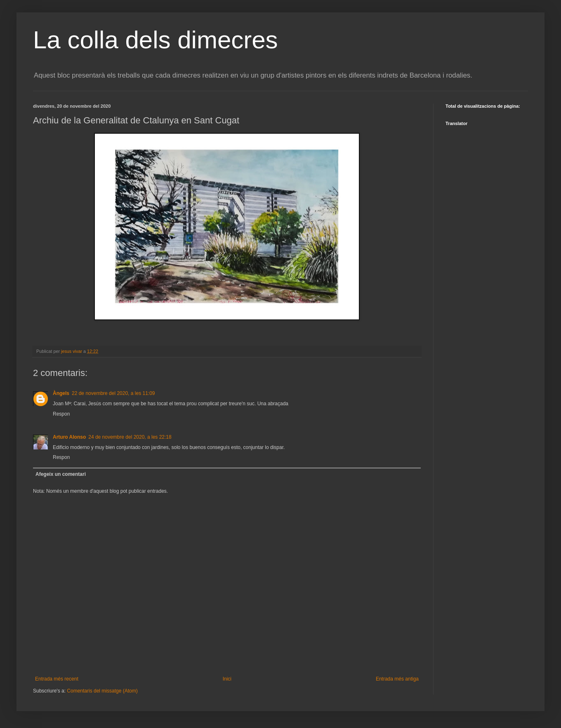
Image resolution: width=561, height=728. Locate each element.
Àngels (61, 393)
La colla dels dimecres (156, 40)
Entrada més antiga (397, 679)
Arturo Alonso (69, 437)
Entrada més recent (57, 679)
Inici (227, 679)
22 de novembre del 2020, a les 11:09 (113, 393)
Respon (61, 414)
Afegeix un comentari (61, 474)
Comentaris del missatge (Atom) (102, 691)
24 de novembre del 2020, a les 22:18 (130, 437)
